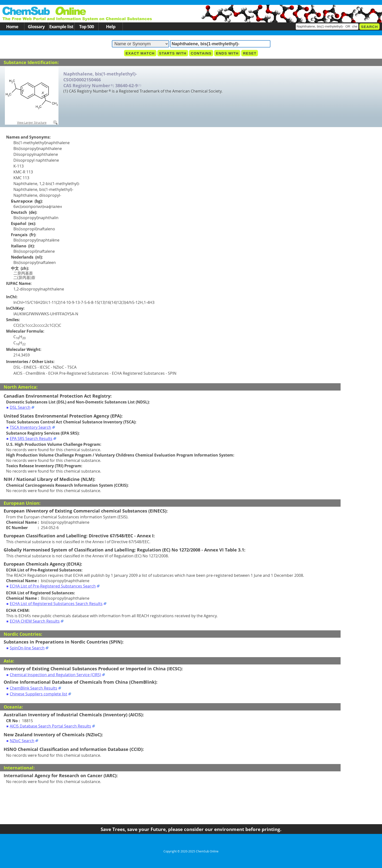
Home (12, 26)
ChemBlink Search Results (33, 688)
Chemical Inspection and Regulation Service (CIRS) (55, 675)
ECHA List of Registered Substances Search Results (56, 604)
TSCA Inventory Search (30, 427)
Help (111, 26)
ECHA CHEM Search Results (35, 621)
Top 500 (86, 26)
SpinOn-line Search (27, 648)
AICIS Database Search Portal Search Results (50, 726)
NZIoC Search (22, 741)
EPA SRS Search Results (31, 439)
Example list (61, 26)
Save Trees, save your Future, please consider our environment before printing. (191, 829)
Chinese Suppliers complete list (38, 694)
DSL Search (20, 407)
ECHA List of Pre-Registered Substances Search (53, 586)
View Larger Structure (32, 122)
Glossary (36, 26)
